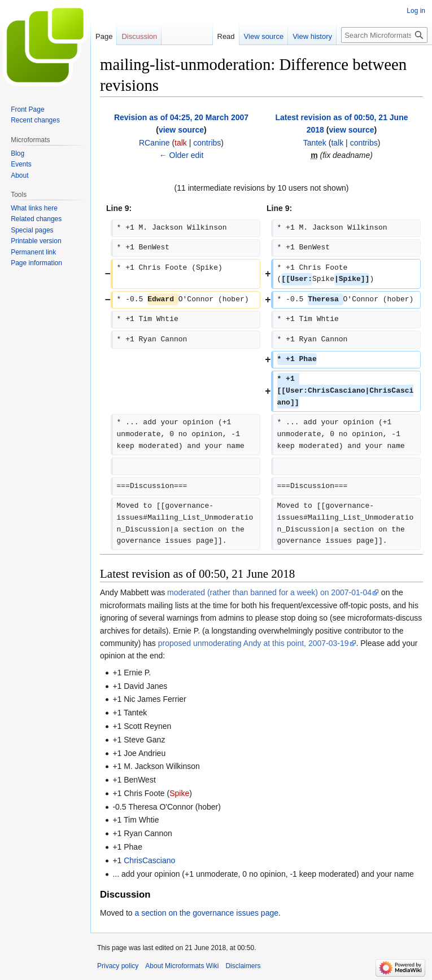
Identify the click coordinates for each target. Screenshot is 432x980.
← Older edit (182, 155)
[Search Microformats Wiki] (384, 35)
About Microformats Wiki (182, 966)
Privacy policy (118, 966)
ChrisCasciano (149, 860)
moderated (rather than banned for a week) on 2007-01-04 (269, 592)
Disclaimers (243, 966)
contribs (207, 143)
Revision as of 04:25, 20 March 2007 (181, 117)
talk (181, 143)
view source (181, 130)
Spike (179, 793)
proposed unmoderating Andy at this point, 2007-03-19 (254, 643)
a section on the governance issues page (206, 913)
